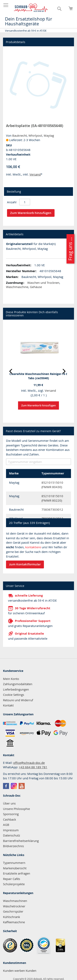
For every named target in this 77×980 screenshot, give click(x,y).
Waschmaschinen (15, 901)
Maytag (49, 135)
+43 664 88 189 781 (33, 767)
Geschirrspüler (13, 911)
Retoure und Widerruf (18, 700)
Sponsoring (11, 814)
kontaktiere (33, 547)
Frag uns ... (70, 249)
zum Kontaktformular (25, 564)
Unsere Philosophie (16, 809)
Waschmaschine (17, 287)
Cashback (10, 819)
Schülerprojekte (14, 884)
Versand (35, 174)
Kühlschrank (12, 917)
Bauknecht (20, 135)
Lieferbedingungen (16, 689)
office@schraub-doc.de (29, 763)
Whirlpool (35, 135)
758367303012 (52, 509)
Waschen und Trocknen (43, 283)
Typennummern (14, 863)
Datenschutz (12, 835)
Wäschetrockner (14, 906)
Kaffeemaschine (14, 922)
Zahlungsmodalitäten (18, 684)
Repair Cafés (12, 879)
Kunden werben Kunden (20, 971)
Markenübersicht (15, 868)
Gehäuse (36, 287)
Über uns (9, 803)
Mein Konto (11, 679)
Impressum (11, 830)
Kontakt (8, 705)
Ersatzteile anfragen (17, 873)
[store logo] (31, 8)
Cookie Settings (14, 695)
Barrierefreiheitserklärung (21, 841)
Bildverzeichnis (13, 846)
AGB (6, 825)
